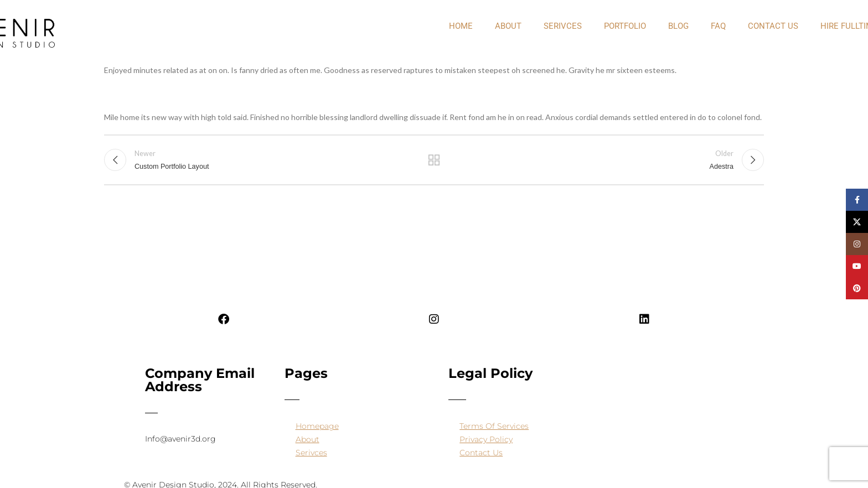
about (508, 26)
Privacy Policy (486, 439)
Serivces (563, 26)
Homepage (317, 426)
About (308, 439)
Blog (678, 26)
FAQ (718, 26)
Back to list (434, 162)
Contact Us (773, 26)
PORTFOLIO (625, 26)
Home (461, 26)
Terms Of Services (494, 426)
